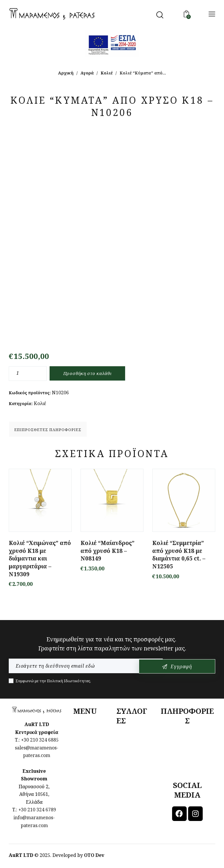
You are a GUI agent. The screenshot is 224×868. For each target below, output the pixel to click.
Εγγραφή (195, 667)
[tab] (48, 430)
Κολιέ (107, 73)
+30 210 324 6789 (37, 810)
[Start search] (160, 15)
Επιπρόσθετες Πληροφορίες (48, 430)
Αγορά (87, 73)
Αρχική (66, 73)
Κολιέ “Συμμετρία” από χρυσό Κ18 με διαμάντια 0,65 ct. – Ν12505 (179, 555)
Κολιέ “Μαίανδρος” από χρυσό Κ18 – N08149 (107, 552)
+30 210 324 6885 (40, 741)
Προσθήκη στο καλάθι (89, 374)
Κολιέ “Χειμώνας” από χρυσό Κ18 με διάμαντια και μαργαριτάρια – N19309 (40, 559)
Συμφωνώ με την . (53, 682)
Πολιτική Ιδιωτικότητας (69, 682)
